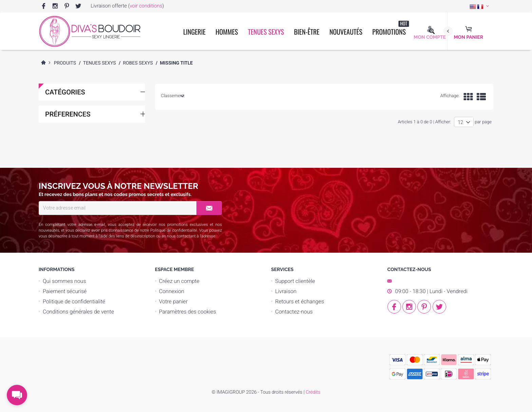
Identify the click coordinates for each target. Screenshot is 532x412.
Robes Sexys (138, 63)
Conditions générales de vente (78, 312)
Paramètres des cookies (188, 312)
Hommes (227, 32)
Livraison (286, 291)
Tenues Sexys (266, 32)
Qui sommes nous (64, 281)
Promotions (391, 28)
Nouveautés (346, 32)
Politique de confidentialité (174, 230)
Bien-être (307, 32)
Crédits (313, 392)
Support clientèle (295, 281)
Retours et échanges (300, 301)
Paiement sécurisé (65, 291)
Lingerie (194, 32)
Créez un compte (179, 281)
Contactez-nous (294, 312)
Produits (65, 63)
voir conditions (146, 6)
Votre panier (174, 301)
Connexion (172, 291)
